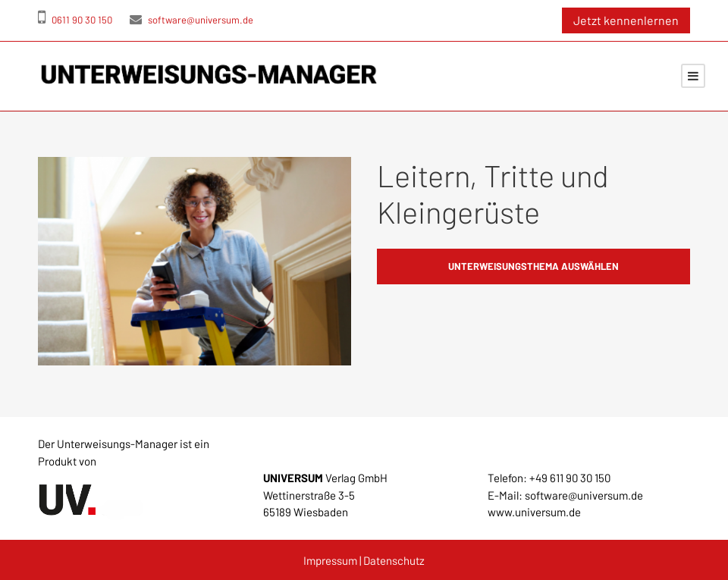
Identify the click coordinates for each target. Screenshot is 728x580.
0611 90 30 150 (75, 20)
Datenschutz (394, 560)
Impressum (330, 560)
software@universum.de (191, 20)
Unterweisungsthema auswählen (533, 266)
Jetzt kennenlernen (626, 20)
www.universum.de (534, 512)
